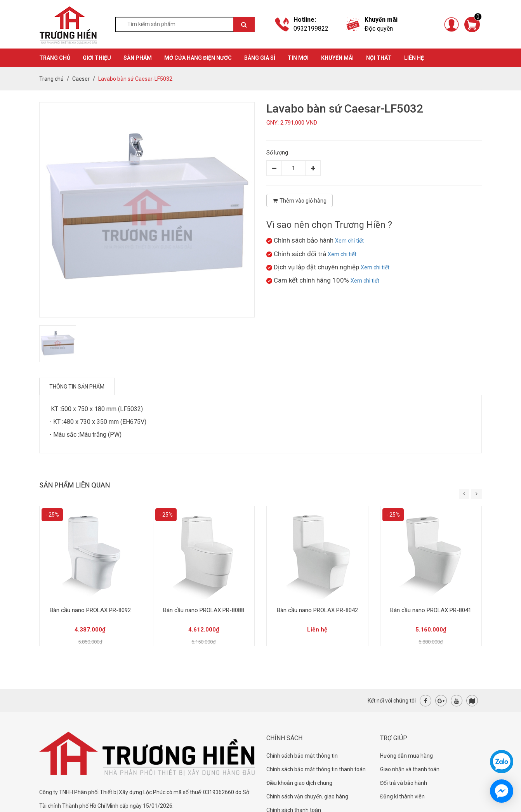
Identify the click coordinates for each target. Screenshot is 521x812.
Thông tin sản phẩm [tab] (77, 387)
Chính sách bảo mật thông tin (302, 756)
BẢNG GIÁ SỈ (260, 58)
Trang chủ (51, 79)
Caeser (81, 79)
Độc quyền (379, 29)
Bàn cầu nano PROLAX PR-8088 (204, 610)
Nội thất (379, 58)
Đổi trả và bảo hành (404, 783)
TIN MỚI (298, 58)
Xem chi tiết (349, 241)
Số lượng (277, 153)
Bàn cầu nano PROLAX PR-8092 (90, 610)
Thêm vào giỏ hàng (300, 201)
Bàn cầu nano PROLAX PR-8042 (317, 610)
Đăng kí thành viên (402, 796)
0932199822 (311, 29)
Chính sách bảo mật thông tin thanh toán (316, 769)
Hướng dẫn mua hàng (406, 756)
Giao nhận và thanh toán (410, 769)
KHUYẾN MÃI (337, 58)
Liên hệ (414, 58)
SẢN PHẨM (138, 58)
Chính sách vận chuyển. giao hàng (307, 796)
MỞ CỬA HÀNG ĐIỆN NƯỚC (198, 58)
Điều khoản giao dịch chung (299, 783)
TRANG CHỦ (55, 58)
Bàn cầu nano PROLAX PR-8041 (431, 610)
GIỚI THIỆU (97, 58)
